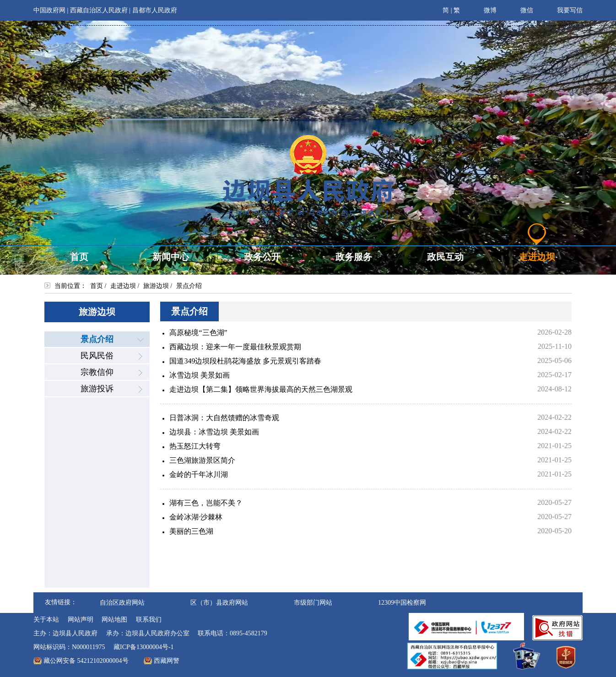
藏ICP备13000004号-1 (143, 647)
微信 (521, 9)
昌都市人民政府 (155, 10)
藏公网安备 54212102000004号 (86, 661)
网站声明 (81, 620)
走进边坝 (123, 286)
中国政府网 (49, 10)
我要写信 (564, 9)
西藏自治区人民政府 (99, 10)
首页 (97, 286)
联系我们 (149, 620)
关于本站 (46, 620)
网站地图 (114, 620)
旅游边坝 (156, 286)
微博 (484, 9)
